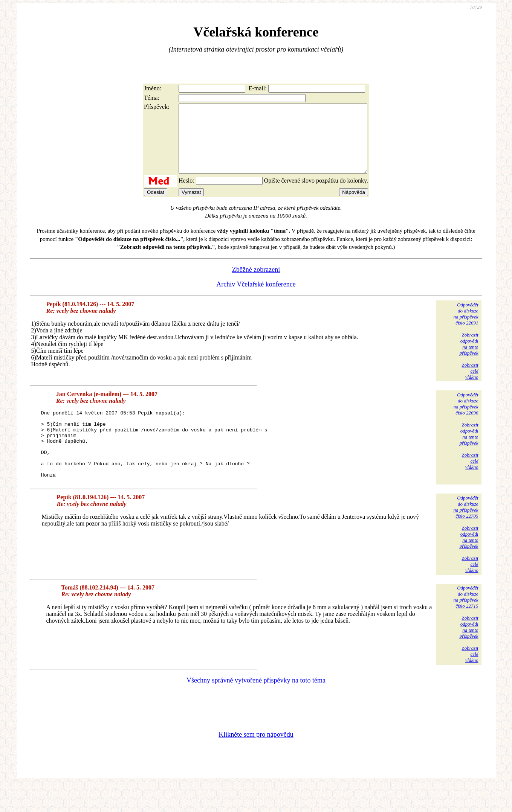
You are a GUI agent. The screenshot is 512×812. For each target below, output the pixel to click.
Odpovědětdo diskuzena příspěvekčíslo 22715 (466, 624)
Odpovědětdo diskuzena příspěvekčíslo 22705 (466, 534)
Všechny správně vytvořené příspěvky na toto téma (256, 707)
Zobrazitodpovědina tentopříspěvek (469, 357)
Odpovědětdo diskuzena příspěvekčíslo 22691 (466, 327)
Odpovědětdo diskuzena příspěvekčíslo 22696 (466, 417)
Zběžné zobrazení (256, 283)
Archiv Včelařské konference (256, 298)
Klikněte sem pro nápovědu (256, 762)
